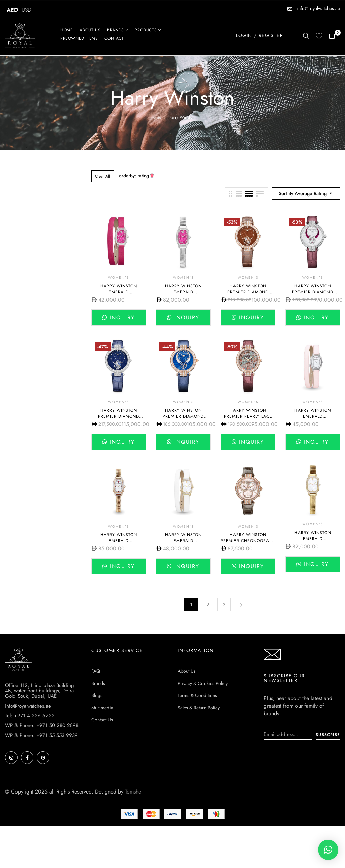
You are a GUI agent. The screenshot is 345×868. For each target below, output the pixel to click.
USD (26, 10)
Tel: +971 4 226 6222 (30, 757)
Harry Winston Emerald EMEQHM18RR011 (119, 541)
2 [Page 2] (208, 605)
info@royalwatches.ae (318, 8)
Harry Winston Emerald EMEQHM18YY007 (313, 539)
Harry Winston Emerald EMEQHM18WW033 (119, 292)
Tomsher (134, 833)
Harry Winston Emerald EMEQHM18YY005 (183, 541)
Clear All (103, 176)
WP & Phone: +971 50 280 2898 (42, 767)
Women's (119, 278)
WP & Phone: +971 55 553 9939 (41, 777)
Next (241, 605)
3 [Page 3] (224, 605)
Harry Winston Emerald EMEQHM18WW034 (183, 292)
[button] (334, 36)
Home (156, 117)
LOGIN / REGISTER (259, 35)
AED (12, 10)
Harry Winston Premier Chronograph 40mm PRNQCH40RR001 (248, 541)
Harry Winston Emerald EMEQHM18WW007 (313, 416)
